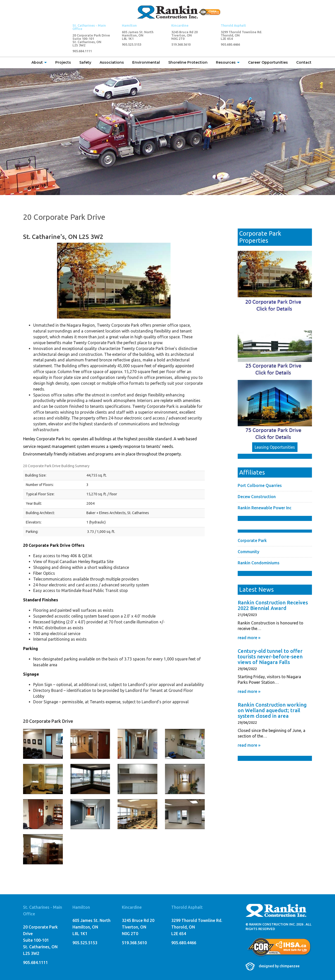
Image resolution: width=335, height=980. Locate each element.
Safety (85, 62)
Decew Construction (257, 497)
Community (248, 552)
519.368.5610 (181, 45)
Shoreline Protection (188, 62)
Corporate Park (252, 540)
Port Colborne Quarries (260, 485)
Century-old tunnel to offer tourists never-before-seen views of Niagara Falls (270, 657)
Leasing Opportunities (275, 447)
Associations (112, 62)
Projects (63, 62)
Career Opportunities (268, 62)
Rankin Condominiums (259, 563)
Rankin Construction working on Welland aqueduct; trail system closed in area (272, 710)
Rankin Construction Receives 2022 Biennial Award (273, 605)
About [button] (39, 62)
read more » (249, 638)
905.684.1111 (82, 51)
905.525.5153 (132, 45)
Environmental (146, 62)
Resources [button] (228, 62)
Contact (304, 62)
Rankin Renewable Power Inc (265, 508)
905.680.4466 (230, 45)
